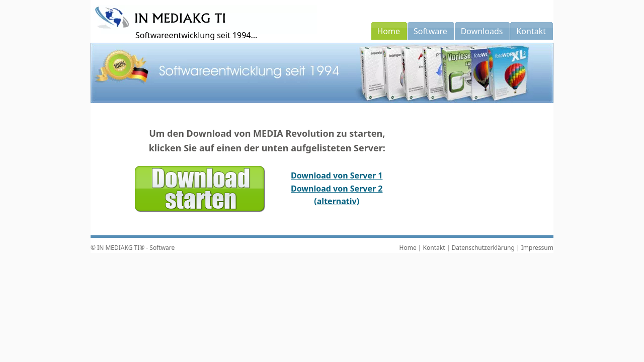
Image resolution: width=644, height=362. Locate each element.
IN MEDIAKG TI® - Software (136, 248)
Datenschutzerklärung (483, 248)
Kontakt (434, 248)
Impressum (537, 248)
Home (408, 248)
